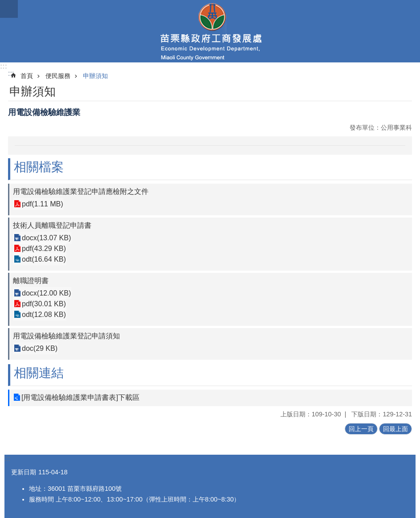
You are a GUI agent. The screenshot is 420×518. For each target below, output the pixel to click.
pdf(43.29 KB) (44, 249)
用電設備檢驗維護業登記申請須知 (66, 336)
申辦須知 (95, 76)
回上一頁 (361, 429)
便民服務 (58, 76)
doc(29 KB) (40, 348)
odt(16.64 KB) (44, 259)
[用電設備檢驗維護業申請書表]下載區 (80, 397)
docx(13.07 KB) (46, 238)
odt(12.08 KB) (44, 314)
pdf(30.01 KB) (44, 304)
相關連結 (39, 373)
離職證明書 (31, 281)
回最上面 (395, 429)
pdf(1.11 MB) (42, 204)
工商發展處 (210, 31)
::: (4, 66)
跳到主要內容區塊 (5, 5)
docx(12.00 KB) (46, 293)
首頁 (27, 76)
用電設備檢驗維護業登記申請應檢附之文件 (81, 191)
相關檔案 (39, 167)
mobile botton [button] (9, 9)
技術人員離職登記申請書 (52, 225)
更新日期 (24, 472)
